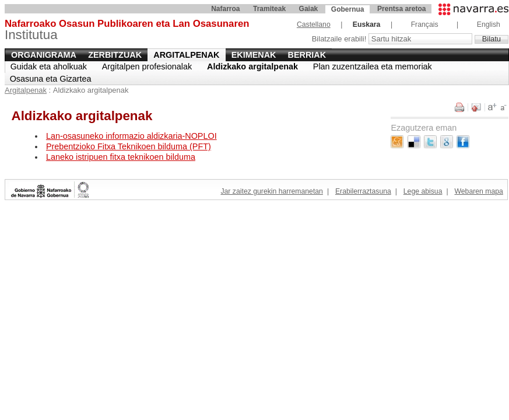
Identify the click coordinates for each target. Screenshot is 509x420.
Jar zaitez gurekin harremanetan (271, 191)
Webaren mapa (478, 191)
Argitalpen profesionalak (147, 66)
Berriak (307, 55)
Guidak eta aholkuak (49, 66)
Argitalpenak (186, 55)
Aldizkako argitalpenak (252, 66)
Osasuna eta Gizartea (51, 79)
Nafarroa (225, 9)
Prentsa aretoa (401, 9)
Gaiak (309, 9)
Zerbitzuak (115, 55)
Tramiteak (269, 9)
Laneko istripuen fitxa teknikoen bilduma (121, 157)
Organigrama (44, 55)
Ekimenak (254, 55)
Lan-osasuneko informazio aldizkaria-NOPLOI (131, 136)
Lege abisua (423, 191)
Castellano (314, 24)
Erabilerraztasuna (363, 191)
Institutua (127, 30)
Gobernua (348, 9)
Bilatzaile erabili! (340, 39)
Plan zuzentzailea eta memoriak (373, 66)
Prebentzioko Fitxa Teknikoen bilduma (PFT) (129, 146)
